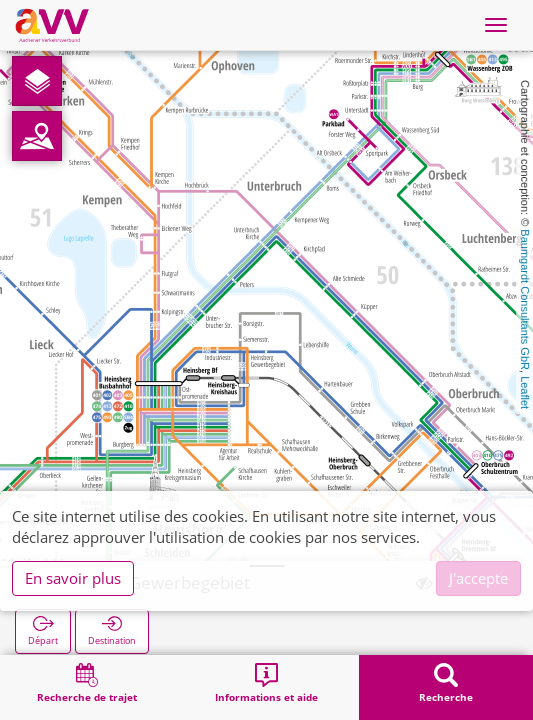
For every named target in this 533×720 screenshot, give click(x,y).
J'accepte (478, 578)
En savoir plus (73, 578)
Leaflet (525, 392)
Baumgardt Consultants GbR (525, 299)
